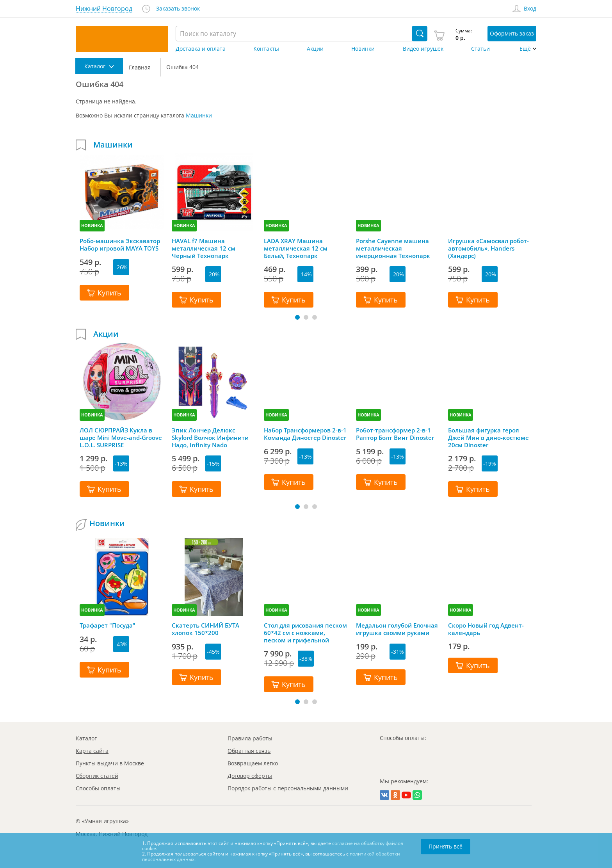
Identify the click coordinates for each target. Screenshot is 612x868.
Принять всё (446, 846)
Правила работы (250, 738)
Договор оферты (250, 776)
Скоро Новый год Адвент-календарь (486, 629)
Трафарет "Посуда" (108, 625)
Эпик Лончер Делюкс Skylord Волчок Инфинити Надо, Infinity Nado (210, 438)
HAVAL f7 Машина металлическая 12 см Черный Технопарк (204, 248)
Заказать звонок (178, 9)
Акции (315, 49)
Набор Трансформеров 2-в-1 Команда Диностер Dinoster (305, 434)
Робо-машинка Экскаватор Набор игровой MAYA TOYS (120, 245)
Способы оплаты (98, 788)
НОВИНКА (92, 225)
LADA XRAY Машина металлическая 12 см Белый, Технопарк (296, 248)
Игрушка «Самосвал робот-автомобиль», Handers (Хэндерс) (488, 248)
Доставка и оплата (201, 49)
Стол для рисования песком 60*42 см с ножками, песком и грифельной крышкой (305, 633)
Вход (530, 9)
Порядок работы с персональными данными (288, 788)
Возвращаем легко (253, 763)
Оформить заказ (512, 33)
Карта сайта (92, 751)
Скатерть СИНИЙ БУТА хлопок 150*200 (205, 629)
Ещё (525, 49)
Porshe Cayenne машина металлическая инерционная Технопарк (393, 248)
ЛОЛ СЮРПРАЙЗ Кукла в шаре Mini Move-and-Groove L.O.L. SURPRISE (121, 438)
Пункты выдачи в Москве (110, 763)
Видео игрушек (423, 49)
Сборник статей (97, 776)
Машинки (199, 115)
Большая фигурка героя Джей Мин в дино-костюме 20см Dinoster (488, 438)
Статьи (480, 49)
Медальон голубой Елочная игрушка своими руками (397, 629)
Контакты (266, 49)
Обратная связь (249, 751)
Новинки (363, 49)
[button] (297, 317)
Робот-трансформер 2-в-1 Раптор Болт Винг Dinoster (395, 434)
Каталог (86, 738)
